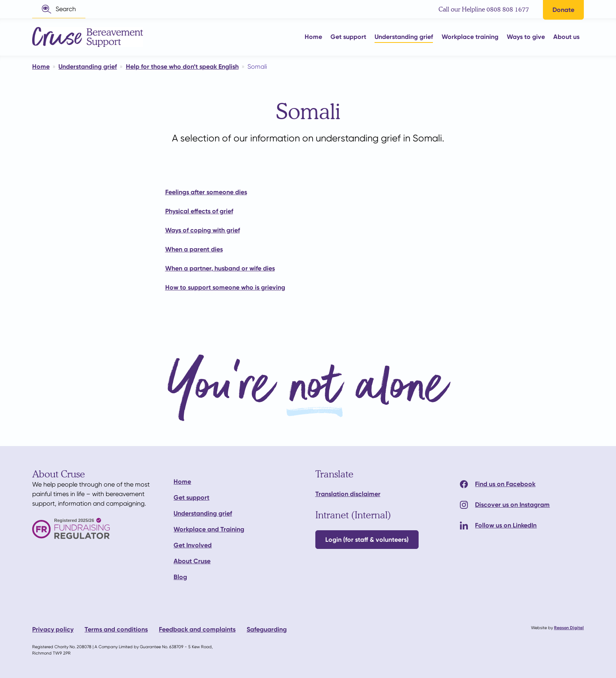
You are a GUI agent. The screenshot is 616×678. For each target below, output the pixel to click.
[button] (59, 9)
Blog (180, 577)
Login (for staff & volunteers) (367, 540)
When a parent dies (194, 249)
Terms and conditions (116, 629)
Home (182, 482)
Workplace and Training (209, 529)
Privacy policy (53, 629)
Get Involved (193, 545)
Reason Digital (569, 628)
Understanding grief (203, 513)
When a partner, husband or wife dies (220, 268)
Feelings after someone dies (206, 192)
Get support (191, 497)
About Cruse (192, 561)
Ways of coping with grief (203, 230)
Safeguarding (267, 629)
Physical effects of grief (199, 211)
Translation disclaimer (348, 494)
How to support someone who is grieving (225, 287)
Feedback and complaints (197, 629)
